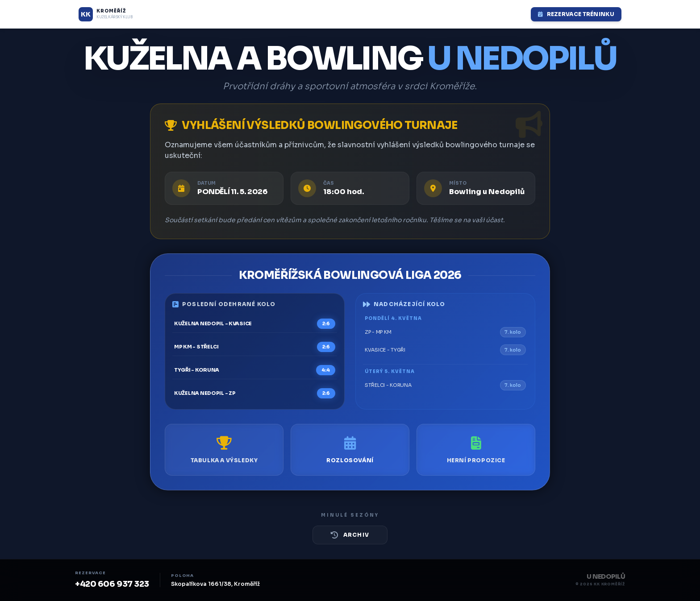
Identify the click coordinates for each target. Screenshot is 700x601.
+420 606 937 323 (112, 584)
